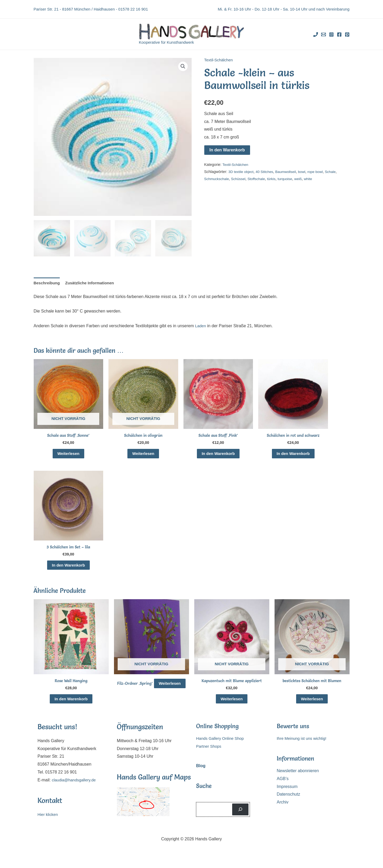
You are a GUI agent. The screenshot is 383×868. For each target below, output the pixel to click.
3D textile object (242, 172)
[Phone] (316, 34)
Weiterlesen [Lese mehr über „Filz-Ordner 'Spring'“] (151, 698)
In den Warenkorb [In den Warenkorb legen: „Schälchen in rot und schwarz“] (293, 455)
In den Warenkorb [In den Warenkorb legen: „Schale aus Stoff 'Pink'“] (218, 455)
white (315, 178)
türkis (276, 178)
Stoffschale (260, 178)
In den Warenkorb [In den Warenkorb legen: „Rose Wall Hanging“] (71, 704)
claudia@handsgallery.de (75, 787)
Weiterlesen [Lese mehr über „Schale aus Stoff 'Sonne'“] (68, 455)
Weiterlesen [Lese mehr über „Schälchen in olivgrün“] (143, 455)
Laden (201, 327)
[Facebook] (339, 34)
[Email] (324, 34)
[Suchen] (240, 816)
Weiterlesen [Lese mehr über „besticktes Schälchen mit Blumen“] (312, 704)
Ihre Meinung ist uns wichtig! (303, 745)
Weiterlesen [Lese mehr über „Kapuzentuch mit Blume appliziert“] (232, 704)
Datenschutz (288, 801)
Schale (337, 172)
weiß (304, 178)
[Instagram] (331, 34)
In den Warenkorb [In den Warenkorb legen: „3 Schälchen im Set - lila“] (69, 569)
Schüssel (240, 178)
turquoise (290, 178)
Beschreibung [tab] (48, 283)
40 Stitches (267, 172)
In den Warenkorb (227, 150)
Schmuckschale (218, 178)
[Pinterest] (347, 34)
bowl (306, 172)
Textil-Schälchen (220, 60)
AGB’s (283, 785)
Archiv (282, 809)
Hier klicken (49, 821)
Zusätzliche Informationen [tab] (93, 283)
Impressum (287, 793)
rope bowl (321, 172)
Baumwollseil (289, 172)
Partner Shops (210, 753)
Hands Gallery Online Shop (222, 745)
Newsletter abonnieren (298, 777)
